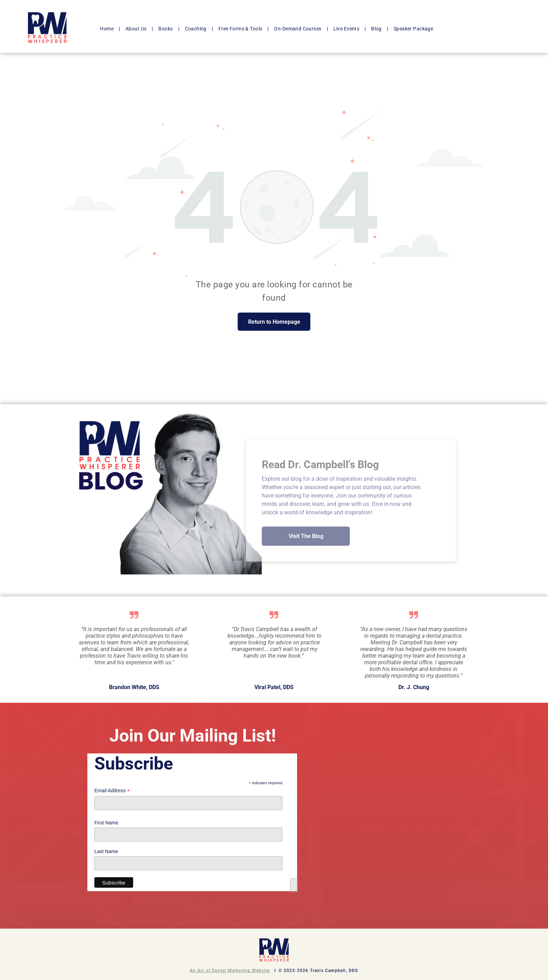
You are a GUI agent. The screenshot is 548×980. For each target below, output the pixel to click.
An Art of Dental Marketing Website (230, 971)
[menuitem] (107, 29)
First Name (106, 823)
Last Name (106, 851)
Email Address (112, 791)
